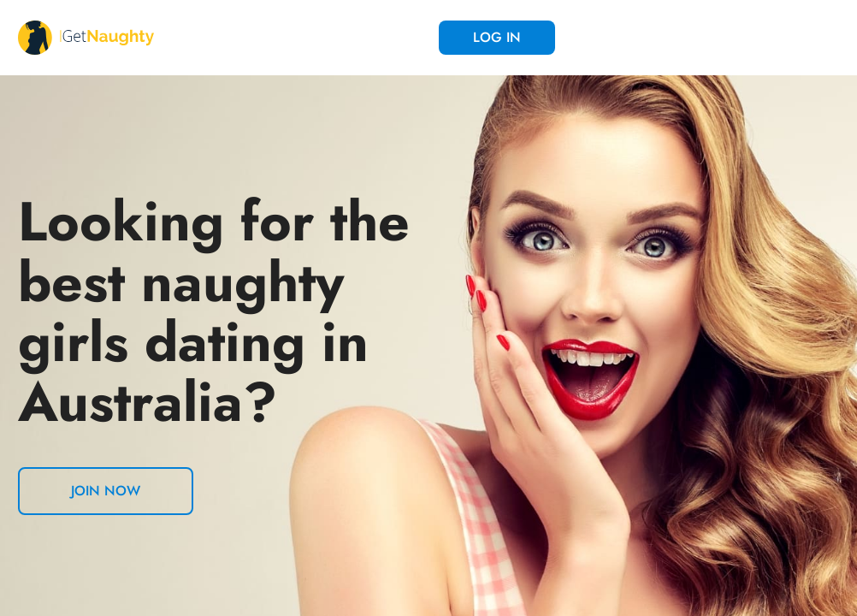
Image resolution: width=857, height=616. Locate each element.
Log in (497, 37)
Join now (106, 491)
